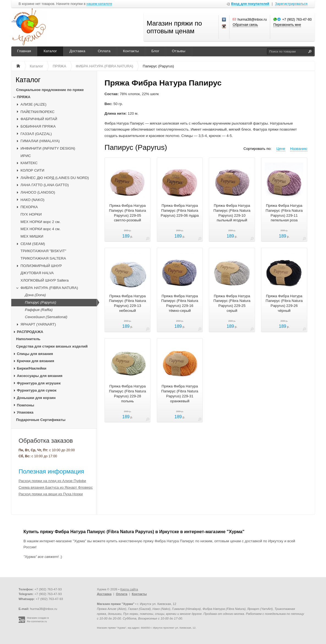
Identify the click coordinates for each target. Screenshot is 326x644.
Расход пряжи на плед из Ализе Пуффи (52, 481)
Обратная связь (245, 25)
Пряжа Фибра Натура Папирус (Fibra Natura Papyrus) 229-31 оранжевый (180, 393)
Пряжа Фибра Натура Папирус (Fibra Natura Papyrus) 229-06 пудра (180, 210)
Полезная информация (51, 471)
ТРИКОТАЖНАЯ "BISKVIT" (43, 251)
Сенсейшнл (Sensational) (46, 317)
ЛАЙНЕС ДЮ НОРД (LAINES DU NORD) (55, 178)
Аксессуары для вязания (40, 376)
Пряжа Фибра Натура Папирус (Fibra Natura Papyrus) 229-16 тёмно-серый (180, 303)
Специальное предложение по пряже (50, 90)
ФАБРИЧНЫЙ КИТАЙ (39, 119)
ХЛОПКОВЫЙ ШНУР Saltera (45, 280)
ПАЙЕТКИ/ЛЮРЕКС (38, 112)
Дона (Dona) (35, 295)
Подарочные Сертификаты (41, 420)
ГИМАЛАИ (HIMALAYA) (40, 141)
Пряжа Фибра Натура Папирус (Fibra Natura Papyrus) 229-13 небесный (127, 303)
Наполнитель (28, 339)
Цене (281, 149)
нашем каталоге (99, 4)
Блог (155, 51)
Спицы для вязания (35, 354)
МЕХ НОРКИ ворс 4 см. (41, 229)
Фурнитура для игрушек (39, 383)
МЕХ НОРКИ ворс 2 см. (41, 222)
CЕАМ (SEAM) (33, 244)
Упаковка (25, 412)
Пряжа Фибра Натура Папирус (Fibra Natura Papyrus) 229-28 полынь (127, 393)
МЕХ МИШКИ (32, 236)
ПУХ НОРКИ (31, 214)
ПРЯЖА (24, 97)
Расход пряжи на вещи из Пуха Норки (50, 494)
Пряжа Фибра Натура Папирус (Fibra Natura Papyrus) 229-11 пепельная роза (284, 213)
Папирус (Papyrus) (41, 302)
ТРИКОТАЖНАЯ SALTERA (43, 258)
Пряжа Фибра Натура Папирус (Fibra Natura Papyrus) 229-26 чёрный (284, 303)
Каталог (50, 51)
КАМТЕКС (29, 163)
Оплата (104, 51)
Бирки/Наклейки (31, 368)
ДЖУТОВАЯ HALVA (37, 273)
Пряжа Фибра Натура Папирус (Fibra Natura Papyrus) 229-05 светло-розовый (127, 213)
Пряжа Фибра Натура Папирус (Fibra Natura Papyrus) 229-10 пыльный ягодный (232, 213)
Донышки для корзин (36, 398)
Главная (24, 51)
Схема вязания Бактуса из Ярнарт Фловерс (56, 487)
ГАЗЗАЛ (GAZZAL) (36, 134)
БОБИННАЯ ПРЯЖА (38, 126)
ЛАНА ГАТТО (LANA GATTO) (45, 185)
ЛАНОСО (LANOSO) (38, 192)
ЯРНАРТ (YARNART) (38, 324)
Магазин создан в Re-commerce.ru (38, 619)
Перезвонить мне (287, 25)
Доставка (77, 51)
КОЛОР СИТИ (33, 170)
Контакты (131, 51)
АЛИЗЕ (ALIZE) (34, 104)
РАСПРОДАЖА (30, 332)
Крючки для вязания (35, 361)
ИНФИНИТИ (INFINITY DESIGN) (48, 148)
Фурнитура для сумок (37, 390)
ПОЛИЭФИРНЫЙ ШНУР (41, 266)
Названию (299, 149)
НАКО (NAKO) (33, 200)
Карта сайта (129, 589)
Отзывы (179, 51)
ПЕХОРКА (29, 207)
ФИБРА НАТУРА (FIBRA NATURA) (49, 288)
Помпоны (25, 405)
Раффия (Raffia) (39, 310)
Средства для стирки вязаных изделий (52, 346)
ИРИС (26, 156)
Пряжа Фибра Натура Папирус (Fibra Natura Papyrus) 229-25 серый (232, 303)
